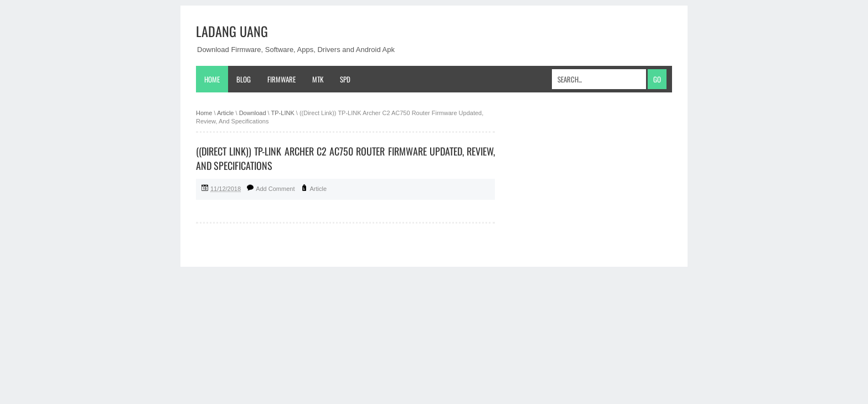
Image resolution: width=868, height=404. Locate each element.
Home (212, 79)
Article (319, 189)
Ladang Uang (232, 31)
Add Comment (275, 189)
